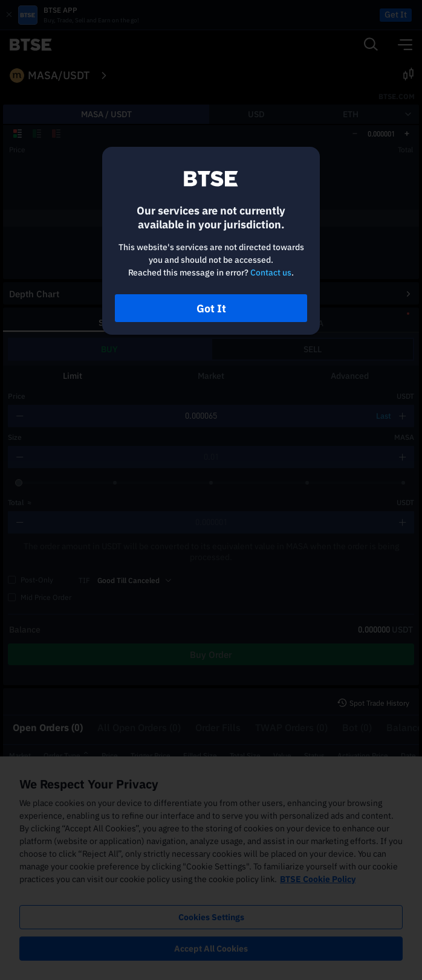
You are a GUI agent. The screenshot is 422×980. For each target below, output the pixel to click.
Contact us (271, 272)
